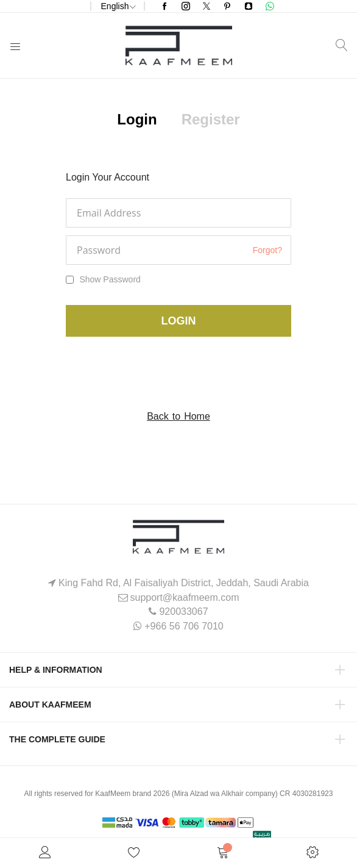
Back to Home (178, 416)
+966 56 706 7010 (184, 626)
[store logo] (179, 45)
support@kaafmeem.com (185, 597)
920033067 (183, 612)
